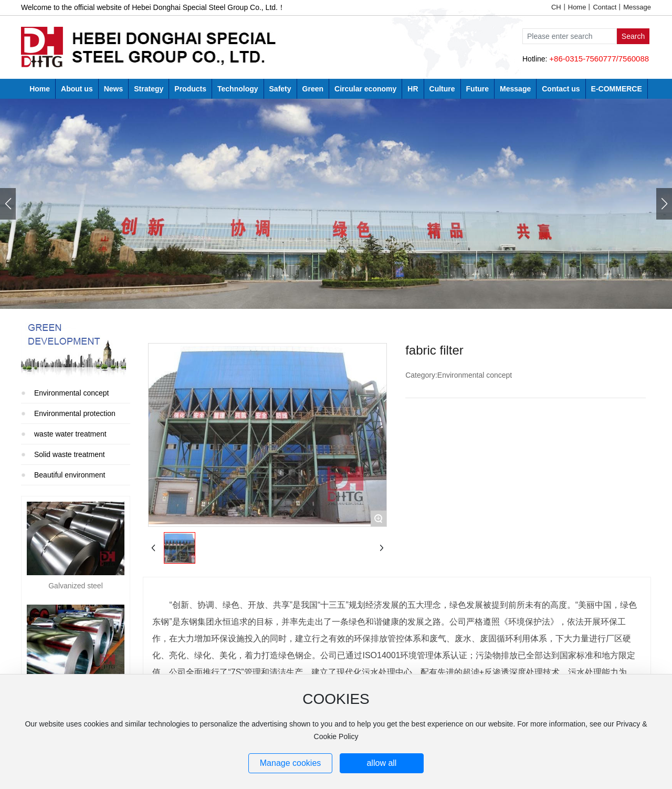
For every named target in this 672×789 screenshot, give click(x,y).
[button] (664, 204)
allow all (381, 763)
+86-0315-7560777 (582, 59)
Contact (605, 7)
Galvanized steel (76, 586)
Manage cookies (291, 763)
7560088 (634, 59)
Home (577, 7)
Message (637, 7)
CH (556, 7)
